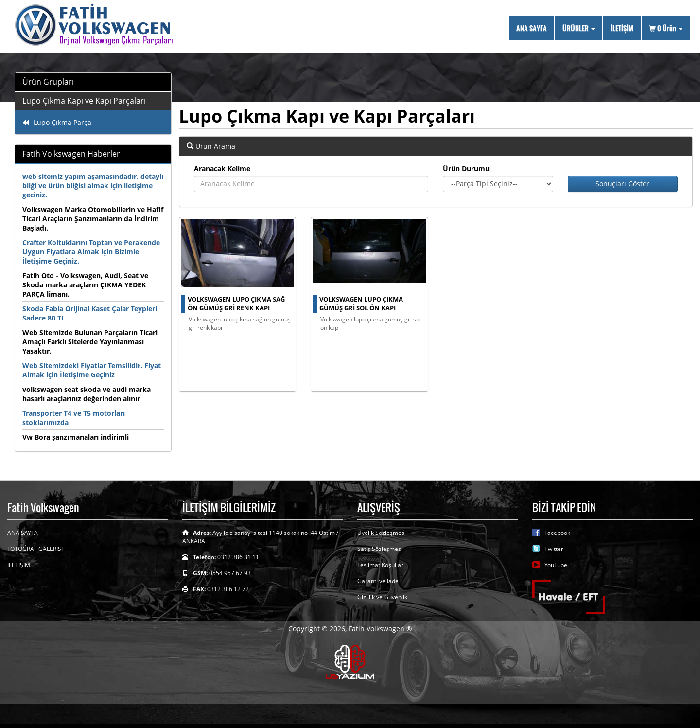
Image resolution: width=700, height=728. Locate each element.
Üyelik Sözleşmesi (382, 533)
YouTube (556, 565)
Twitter (554, 549)
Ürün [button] (666, 28)
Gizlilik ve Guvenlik (382, 597)
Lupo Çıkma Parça (57, 122)
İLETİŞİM (622, 28)
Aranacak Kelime (222, 169)
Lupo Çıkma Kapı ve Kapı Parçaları (84, 101)
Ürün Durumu (466, 169)
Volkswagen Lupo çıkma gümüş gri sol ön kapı (361, 304)
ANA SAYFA (532, 28)
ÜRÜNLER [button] (579, 28)
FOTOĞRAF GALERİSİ (35, 549)
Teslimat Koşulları (381, 565)
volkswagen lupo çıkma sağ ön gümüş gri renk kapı (236, 304)
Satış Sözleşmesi (380, 549)
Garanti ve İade (378, 581)
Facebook (557, 533)
